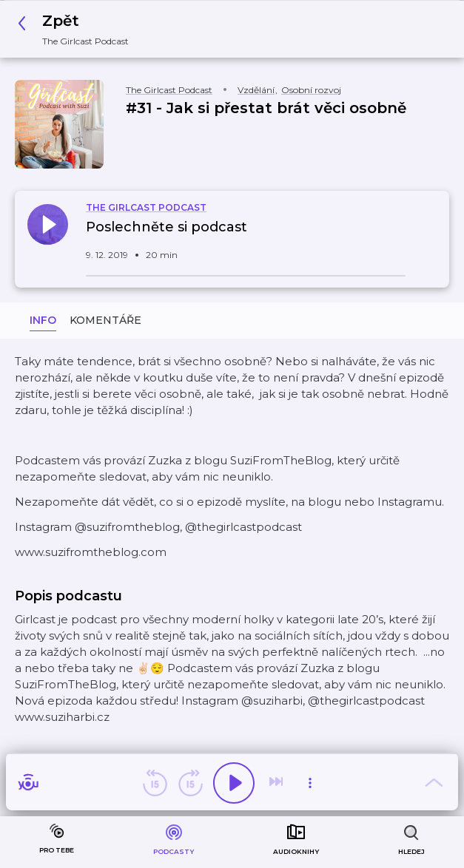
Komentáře (105, 320)
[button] (77, 29)
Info (43, 320)
